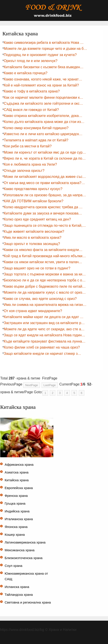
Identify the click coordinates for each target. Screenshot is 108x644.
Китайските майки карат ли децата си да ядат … (44, 317)
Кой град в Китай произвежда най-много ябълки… (45, 256)
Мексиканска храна (20, 550)
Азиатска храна (17, 472)
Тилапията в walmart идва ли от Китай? (36, 140)
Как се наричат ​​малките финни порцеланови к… (43, 97)
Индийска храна (17, 511)
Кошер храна (15, 535)
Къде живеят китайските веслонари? (34, 232)
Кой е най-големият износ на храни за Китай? (41, 85)
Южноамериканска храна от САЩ (26, 576)
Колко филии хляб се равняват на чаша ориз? (42, 347)
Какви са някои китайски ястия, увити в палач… (43, 262)
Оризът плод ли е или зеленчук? (31, 61)
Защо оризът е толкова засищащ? (32, 244)
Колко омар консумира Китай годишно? (36, 128)
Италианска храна (19, 519)
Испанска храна (17, 587)
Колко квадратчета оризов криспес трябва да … (43, 207)
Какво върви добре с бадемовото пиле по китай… (45, 286)
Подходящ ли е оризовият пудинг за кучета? (40, 55)
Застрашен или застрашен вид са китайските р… (44, 323)
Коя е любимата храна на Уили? (30, 164)
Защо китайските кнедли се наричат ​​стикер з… (42, 354)
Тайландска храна (19, 595)
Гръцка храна (15, 503)
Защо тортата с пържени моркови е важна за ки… (45, 274)
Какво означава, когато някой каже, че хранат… (43, 79)
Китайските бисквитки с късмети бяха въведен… (44, 67)
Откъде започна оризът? (24, 171)
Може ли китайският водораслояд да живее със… (45, 177)
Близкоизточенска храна (24, 558)
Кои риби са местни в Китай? (28, 146)
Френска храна (16, 496)
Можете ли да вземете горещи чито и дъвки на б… (45, 49)
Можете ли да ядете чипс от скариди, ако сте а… (44, 329)
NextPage (32, 385)
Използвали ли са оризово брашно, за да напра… (45, 195)
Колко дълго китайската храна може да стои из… (44, 122)
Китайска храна (17, 480)
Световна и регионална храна (28, 602)
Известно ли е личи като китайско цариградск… (43, 134)
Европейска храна (19, 488)
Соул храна (13, 566)
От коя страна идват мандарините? (33, 311)
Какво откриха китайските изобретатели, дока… (43, 116)
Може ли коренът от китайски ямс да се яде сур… (45, 152)
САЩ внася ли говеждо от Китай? (31, 110)
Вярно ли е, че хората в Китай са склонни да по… (45, 158)
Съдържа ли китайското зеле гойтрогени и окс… (43, 103)
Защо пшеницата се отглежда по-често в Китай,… (45, 226)
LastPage (50, 385)
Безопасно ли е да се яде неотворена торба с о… (45, 280)
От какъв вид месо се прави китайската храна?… (44, 183)
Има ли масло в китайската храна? (33, 238)
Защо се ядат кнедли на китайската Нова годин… (44, 335)
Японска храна (16, 527)
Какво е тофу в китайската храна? (32, 91)
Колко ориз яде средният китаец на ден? (37, 219)
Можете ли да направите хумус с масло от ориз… (45, 292)
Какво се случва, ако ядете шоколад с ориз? (40, 299)
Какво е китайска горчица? (26, 73)
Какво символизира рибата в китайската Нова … (44, 43)
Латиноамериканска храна (25, 542)
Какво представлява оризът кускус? (33, 189)
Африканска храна (19, 464)
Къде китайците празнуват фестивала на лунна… (45, 341)
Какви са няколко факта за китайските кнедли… (43, 250)
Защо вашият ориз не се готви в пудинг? (37, 268)
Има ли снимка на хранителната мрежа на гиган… (45, 305)
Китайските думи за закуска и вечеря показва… (43, 213)
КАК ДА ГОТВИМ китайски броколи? (34, 201)
